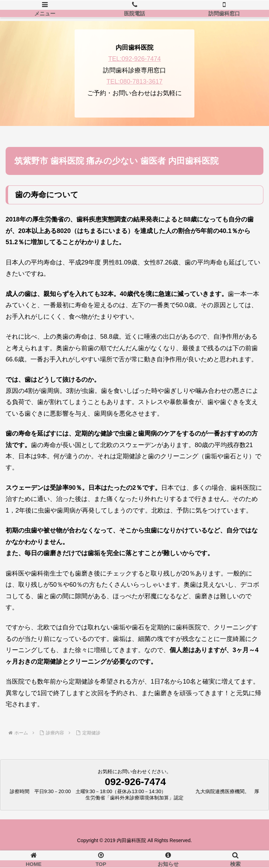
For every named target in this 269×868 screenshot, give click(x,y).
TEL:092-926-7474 (134, 59)
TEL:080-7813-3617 (134, 82)
